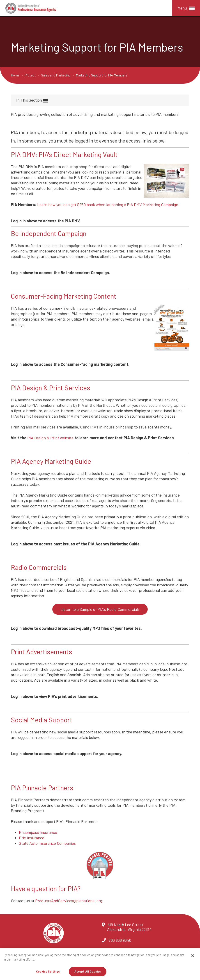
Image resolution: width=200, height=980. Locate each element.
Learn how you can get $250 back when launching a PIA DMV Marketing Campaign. (108, 205)
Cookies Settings (48, 971)
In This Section (32, 100)
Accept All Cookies (88, 971)
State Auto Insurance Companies (47, 843)
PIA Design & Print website (50, 438)
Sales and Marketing (56, 75)
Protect (31, 75)
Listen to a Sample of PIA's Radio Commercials (100, 609)
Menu (186, 8)
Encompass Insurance (38, 832)
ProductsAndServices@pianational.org (69, 901)
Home (16, 75)
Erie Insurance (32, 838)
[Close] (193, 956)
